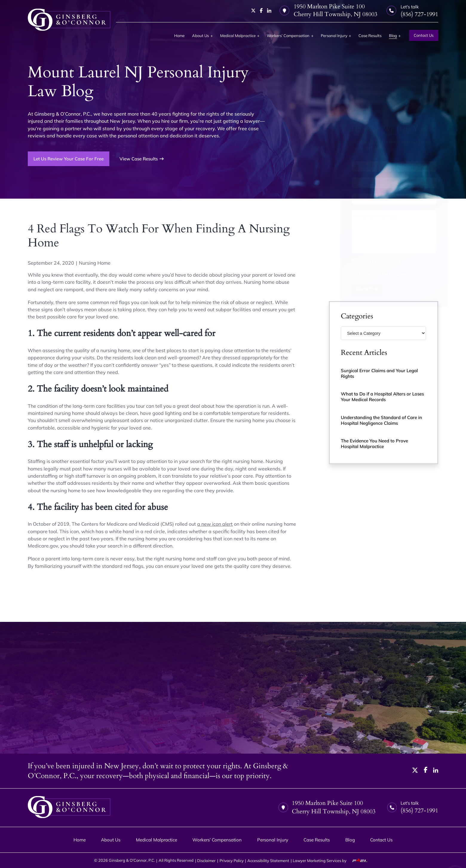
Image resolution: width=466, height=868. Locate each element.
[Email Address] (384, 199)
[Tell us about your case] (384, 232)
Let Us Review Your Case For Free (69, 159)
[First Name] (361, 167)
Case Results (370, 36)
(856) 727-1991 (363, 142)
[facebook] (261, 10)
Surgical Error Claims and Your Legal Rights (379, 373)
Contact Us (424, 35)
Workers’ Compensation (288, 36)
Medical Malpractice (238, 36)
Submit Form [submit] (357, 289)
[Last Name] (406, 167)
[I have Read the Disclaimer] (344, 274)
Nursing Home (95, 263)
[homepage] (69, 20)
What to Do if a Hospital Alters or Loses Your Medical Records (382, 397)
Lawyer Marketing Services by (332, 861)
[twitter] (253, 11)
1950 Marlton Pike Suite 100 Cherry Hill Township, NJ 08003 (328, 10)
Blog (393, 36)
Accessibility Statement (268, 861)
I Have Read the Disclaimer (374, 274)
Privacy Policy (378, 261)
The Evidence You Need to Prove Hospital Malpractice (374, 444)
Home (179, 36)
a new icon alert (215, 524)
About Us (200, 36)
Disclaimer (351, 261)
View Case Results (142, 159)
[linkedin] (269, 11)
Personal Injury (334, 36)
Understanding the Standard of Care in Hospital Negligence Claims (381, 420)
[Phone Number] (384, 183)
